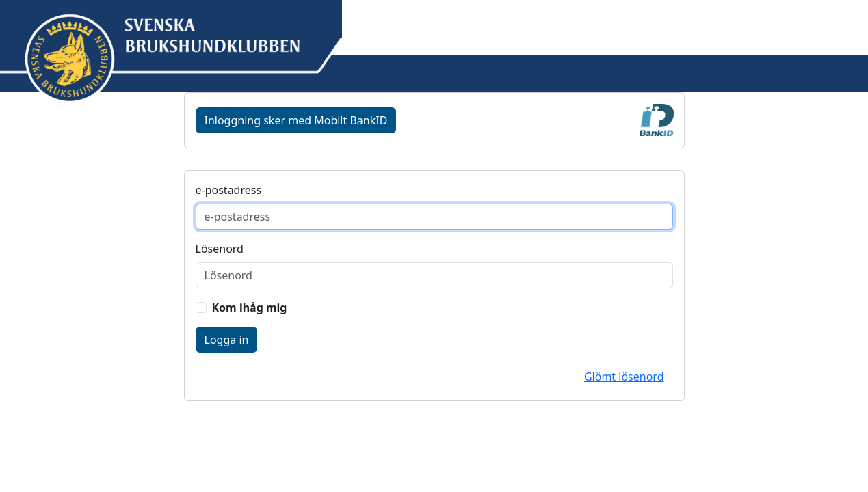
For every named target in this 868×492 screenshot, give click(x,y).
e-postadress (229, 190)
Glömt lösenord (624, 377)
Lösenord (220, 249)
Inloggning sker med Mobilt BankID (296, 120)
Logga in (227, 340)
